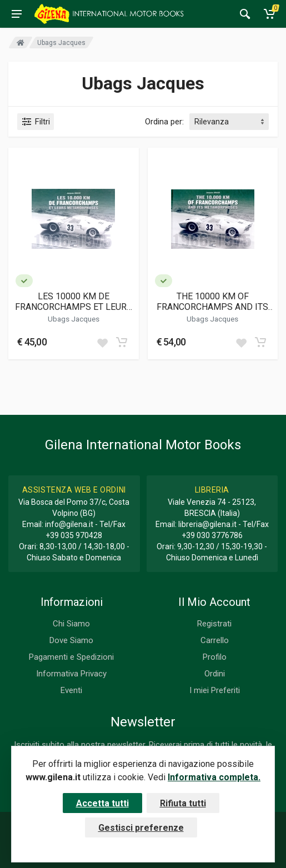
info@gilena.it (69, 524)
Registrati (214, 624)
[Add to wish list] (102, 342)
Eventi (71, 690)
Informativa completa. (214, 777)
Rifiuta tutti (183, 803)
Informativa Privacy (71, 674)
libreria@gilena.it (207, 524)
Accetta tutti (102, 803)
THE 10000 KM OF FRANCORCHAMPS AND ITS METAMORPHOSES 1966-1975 (212, 302)
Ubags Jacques (74, 319)
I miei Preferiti (215, 690)
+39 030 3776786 (212, 535)
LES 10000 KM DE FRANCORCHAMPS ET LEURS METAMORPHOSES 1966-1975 (74, 302)
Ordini (215, 674)
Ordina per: (164, 122)
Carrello (215, 640)
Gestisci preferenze (141, 828)
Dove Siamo (71, 640)
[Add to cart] (122, 342)
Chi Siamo (71, 624)
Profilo (215, 657)
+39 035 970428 (74, 535)
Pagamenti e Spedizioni (71, 657)
